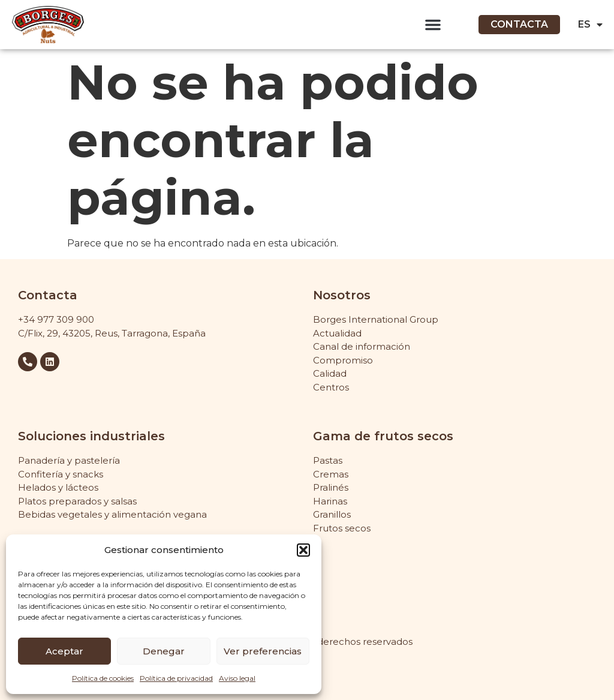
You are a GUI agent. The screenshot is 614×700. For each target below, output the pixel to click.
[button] (303, 550)
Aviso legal (237, 678)
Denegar (164, 651)
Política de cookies (103, 678)
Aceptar (64, 651)
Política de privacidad (176, 678)
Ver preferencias (263, 651)
